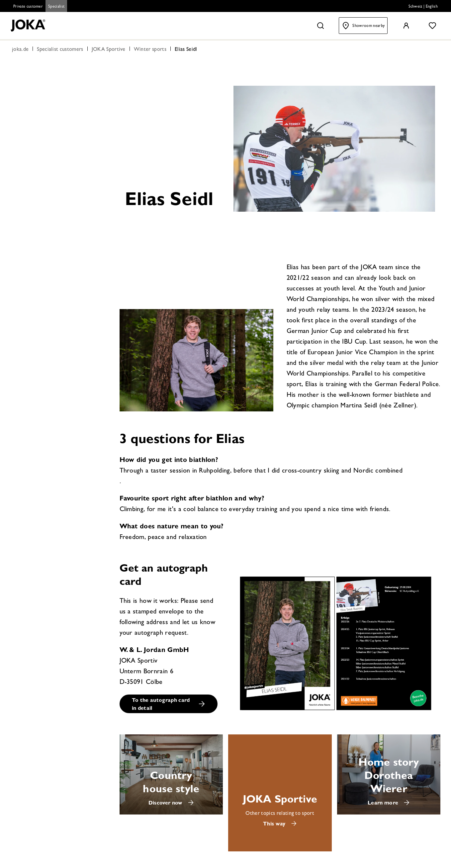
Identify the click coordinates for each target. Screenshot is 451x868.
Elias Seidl (186, 51)
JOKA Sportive (109, 51)
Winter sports (150, 51)
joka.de (20, 51)
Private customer (28, 7)
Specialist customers (60, 51)
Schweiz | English (423, 7)
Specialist (56, 7)
